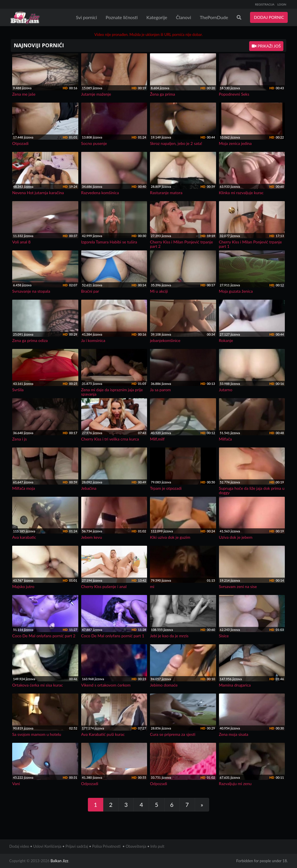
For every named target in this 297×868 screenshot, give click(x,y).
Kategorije (157, 17)
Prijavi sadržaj (77, 846)
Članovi (183, 17)
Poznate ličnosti (122, 17)
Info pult (157, 846)
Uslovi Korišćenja (47, 846)
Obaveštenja (136, 846)
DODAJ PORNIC (269, 17)
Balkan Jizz (59, 861)
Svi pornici (87, 17)
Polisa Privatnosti (106, 846)
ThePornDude (214, 17)
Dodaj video (19, 846)
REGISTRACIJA (265, 4)
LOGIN (282, 4)
